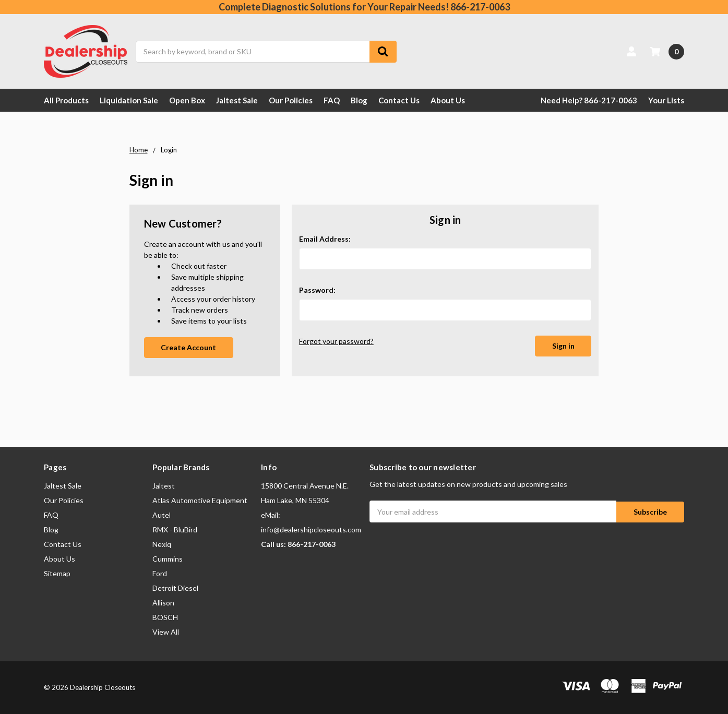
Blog (359, 100)
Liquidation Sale (129, 100)
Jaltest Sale (237, 100)
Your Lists (666, 100)
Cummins (168, 559)
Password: (317, 290)
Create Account (188, 347)
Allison (163, 603)
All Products (66, 100)
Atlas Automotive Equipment (200, 500)
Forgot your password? (336, 341)
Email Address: (325, 239)
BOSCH (165, 617)
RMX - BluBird (175, 529)
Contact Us (399, 100)
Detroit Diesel (175, 588)
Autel (162, 515)
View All (166, 632)
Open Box (187, 100)
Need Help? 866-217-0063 (589, 100)
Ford (160, 573)
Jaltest (164, 486)
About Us (448, 100)
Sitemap (57, 573)
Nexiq (162, 544)
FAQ (332, 100)
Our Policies (291, 100)
